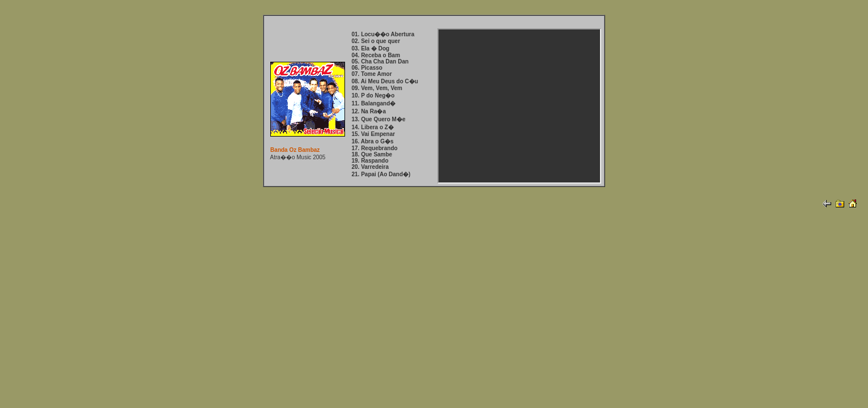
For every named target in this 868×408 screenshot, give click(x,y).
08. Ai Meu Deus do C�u (384, 81)
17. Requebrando (374, 148)
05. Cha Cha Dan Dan (380, 61)
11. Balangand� (373, 103)
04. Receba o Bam (376, 55)
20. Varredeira (370, 167)
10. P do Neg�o (373, 95)
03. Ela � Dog (370, 48)
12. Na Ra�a (369, 111)
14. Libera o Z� (372, 127)
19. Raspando (370, 161)
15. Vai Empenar (373, 134)
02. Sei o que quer (376, 41)
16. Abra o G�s (372, 141)
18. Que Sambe (372, 154)
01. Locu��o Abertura (383, 34)
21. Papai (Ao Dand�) (381, 174)
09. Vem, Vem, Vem (377, 88)
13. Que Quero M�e (378, 119)
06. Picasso (367, 68)
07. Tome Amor (371, 74)
